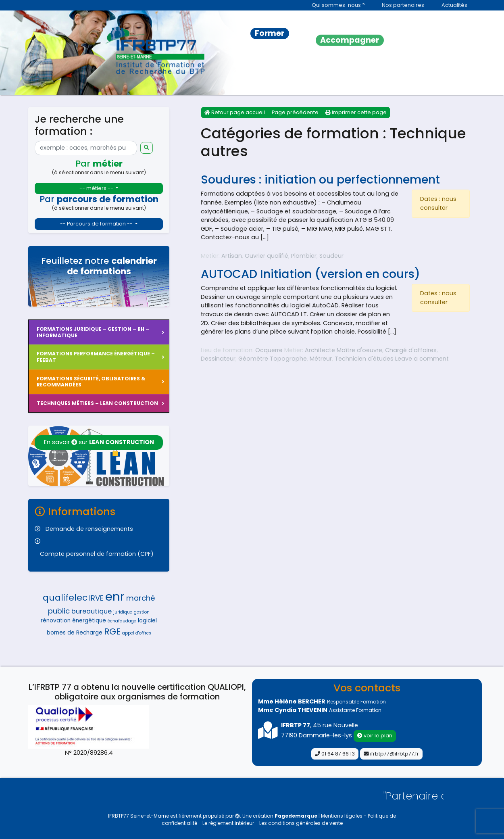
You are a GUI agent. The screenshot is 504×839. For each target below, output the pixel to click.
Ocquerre (269, 350)
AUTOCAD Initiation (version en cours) (310, 274)
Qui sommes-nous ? (338, 5)
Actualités (454, 5)
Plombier (304, 256)
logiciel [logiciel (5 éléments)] (147, 621)
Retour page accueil (235, 112)
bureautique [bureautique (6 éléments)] (92, 611)
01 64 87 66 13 (335, 754)
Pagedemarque (296, 816)
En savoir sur (99, 442)
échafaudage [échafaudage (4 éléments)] (122, 621)
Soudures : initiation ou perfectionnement (320, 179)
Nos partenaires (403, 5)
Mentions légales (342, 816)
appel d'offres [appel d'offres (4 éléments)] (137, 633)
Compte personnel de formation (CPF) (97, 554)
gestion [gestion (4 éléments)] (142, 612)
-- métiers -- (97, 188)
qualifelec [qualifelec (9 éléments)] (65, 598)
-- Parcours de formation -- (97, 224)
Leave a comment (422, 359)
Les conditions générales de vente (301, 823)
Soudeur (331, 256)
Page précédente (295, 112)
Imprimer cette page (356, 112)
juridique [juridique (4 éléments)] (123, 612)
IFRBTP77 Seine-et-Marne (138, 816)
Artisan (232, 256)
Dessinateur (218, 359)
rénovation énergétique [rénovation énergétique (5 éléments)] (73, 621)
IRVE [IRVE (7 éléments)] (96, 598)
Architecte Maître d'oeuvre (344, 350)
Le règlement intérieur (229, 823)
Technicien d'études (364, 359)
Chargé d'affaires (411, 350)
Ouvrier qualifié (267, 256)
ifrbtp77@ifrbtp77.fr (391, 754)
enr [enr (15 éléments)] (115, 596)
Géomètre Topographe (273, 359)
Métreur (321, 359)
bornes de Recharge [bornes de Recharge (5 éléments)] (75, 633)
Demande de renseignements (89, 529)
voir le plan (375, 736)
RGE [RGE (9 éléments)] (112, 631)
